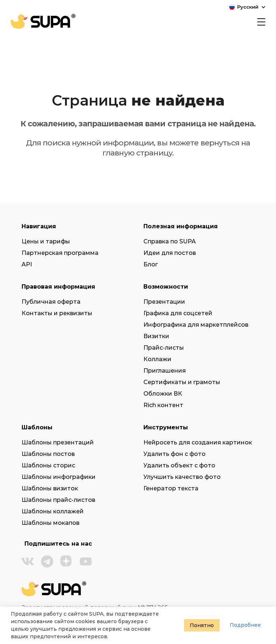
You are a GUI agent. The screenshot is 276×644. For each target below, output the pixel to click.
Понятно (202, 625)
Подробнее (245, 625)
